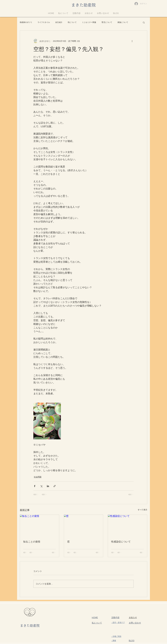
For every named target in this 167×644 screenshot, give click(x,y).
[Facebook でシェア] (35, 486)
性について (72, 22)
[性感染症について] (127, 526)
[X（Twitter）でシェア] (41, 486)
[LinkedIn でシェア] (48, 486)
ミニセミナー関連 (89, 22)
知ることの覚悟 (32, 542)
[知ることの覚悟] (40, 526)
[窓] (84, 526)
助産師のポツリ (26, 22)
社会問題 (38, 477)
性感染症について (121, 542)
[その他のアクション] (132, 41)
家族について (123, 22)
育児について (107, 22)
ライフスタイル (44, 22)
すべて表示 (142, 510)
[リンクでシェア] (55, 486)
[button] (144, 22)
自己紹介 (59, 22)
